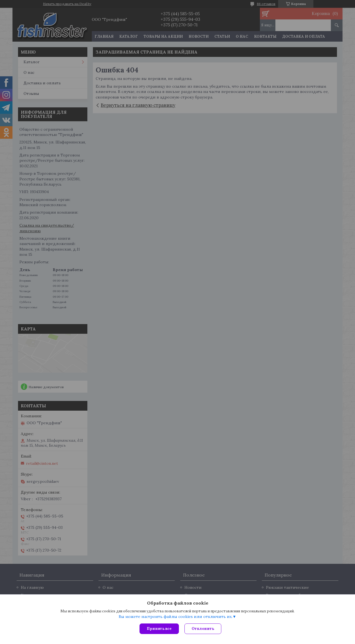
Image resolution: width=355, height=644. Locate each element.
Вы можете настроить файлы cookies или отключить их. (176, 617)
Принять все (159, 629)
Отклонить (203, 629)
